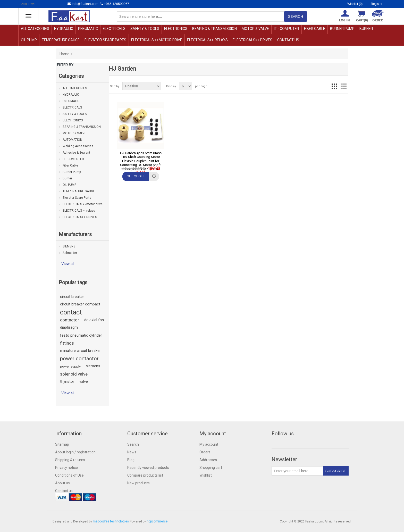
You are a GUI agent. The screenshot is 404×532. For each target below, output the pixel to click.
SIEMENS (69, 246)
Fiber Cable (315, 29)
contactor (70, 320)
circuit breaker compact (80, 304)
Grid (334, 86)
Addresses (208, 460)
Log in (344, 20)
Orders (205, 452)
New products (138, 483)
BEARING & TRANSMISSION (214, 29)
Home (64, 54)
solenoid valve (74, 374)
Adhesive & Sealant (76, 153)
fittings (67, 343)
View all (68, 264)
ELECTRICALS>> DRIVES (252, 40)
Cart (362, 20)
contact (71, 312)
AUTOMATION (72, 140)
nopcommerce (157, 521)
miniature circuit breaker (80, 351)
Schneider (70, 253)
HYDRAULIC (64, 29)
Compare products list (145, 475)
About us (62, 483)
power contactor (79, 359)
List (343, 86)
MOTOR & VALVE (255, 29)
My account (209, 444)
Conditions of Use (69, 475)
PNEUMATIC (88, 29)
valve (84, 382)
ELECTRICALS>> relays (207, 40)
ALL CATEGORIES (35, 29)
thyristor (67, 382)
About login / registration (75, 452)
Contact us (288, 40)
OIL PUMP (29, 40)
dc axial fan (94, 320)
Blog (131, 460)
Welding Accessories (78, 146)
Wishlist (206, 475)
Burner (366, 29)
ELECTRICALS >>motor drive (157, 40)
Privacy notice (66, 468)
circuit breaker (72, 297)
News (132, 452)
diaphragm (69, 327)
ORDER (378, 20)
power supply (70, 366)
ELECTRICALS (114, 29)
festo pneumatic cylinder (81, 335)
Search (133, 444)
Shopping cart (211, 468)
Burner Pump (342, 29)
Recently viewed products (148, 468)
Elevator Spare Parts (105, 40)
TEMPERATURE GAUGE (61, 40)
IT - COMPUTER (287, 29)
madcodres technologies (111, 521)
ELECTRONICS (176, 29)
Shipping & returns (70, 460)
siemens (93, 366)
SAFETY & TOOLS (145, 29)
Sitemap (62, 444)
